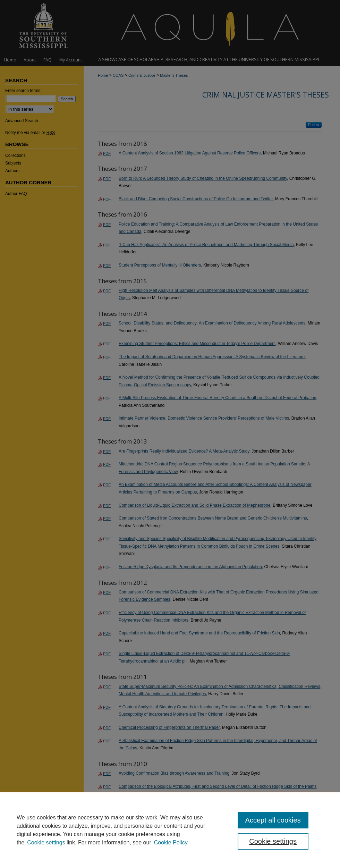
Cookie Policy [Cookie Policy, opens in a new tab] (171, 842)
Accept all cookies (273, 820)
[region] (170, 830)
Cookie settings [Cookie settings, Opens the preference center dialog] (273, 841)
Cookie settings (46, 842)
